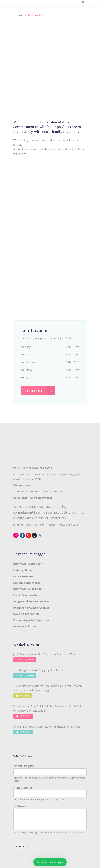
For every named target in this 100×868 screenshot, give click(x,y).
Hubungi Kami (23, 570)
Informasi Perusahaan (28, 564)
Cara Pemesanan (24, 576)
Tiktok (58, 491)
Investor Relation (25, 626)
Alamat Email (24, 788)
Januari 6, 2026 (25, 659)
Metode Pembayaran (27, 582)
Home (19, 15)
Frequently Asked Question (31, 620)
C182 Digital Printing (43, 525)
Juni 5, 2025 (23, 696)
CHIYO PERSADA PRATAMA (35, 468)
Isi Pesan (21, 806)
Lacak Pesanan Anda (27, 595)
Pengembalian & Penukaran (31, 601)
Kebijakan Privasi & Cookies (31, 608)
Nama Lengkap (25, 766)
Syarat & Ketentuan (26, 614)
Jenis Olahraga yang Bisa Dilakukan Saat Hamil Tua (44, 654)
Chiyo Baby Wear (41, 498)
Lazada (46, 491)
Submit (20, 846)
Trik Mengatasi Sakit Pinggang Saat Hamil (38, 670)
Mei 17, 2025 (23, 716)
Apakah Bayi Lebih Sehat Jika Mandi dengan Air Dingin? (47, 726)
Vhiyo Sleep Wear (69, 525)
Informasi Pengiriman (28, 589)
